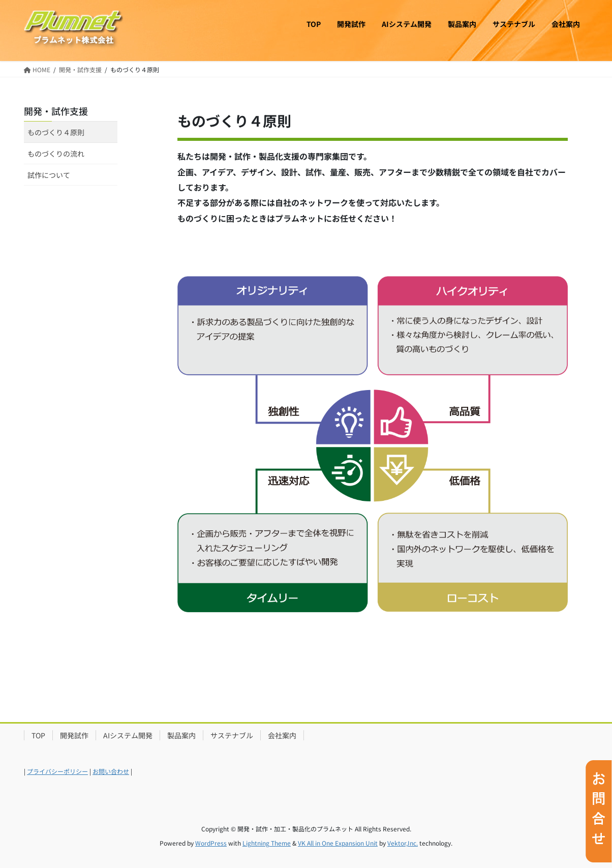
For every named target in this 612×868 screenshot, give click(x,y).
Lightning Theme (267, 843)
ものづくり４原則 (56, 132)
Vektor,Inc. (403, 843)
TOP (38, 735)
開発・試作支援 (56, 111)
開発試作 (74, 735)
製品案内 (181, 735)
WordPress (211, 843)
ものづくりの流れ (56, 154)
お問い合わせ (111, 771)
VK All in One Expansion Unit (338, 843)
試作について (49, 175)
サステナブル (232, 735)
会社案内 (282, 735)
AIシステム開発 (128, 735)
